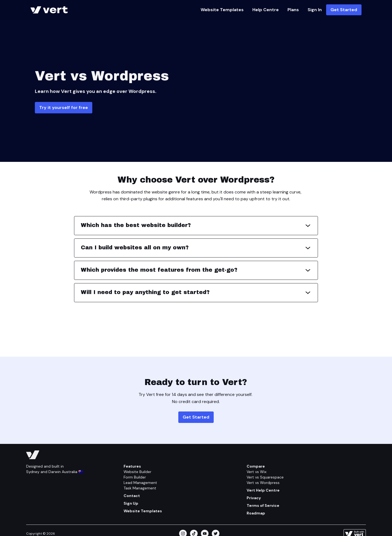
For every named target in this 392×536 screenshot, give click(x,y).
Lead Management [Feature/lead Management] (140, 483)
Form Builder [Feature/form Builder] (135, 477)
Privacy (254, 498)
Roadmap (256, 513)
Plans (293, 10)
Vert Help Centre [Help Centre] (263, 490)
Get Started (344, 10)
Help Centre (266, 10)
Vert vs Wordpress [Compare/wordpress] (263, 483)
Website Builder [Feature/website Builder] (137, 472)
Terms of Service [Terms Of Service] (263, 505)
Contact (132, 496)
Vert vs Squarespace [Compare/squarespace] (265, 477)
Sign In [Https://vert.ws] (315, 10)
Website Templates (222, 10)
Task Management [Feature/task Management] (140, 488)
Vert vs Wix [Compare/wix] (257, 472)
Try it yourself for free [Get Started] (64, 107)
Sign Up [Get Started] (131, 503)
